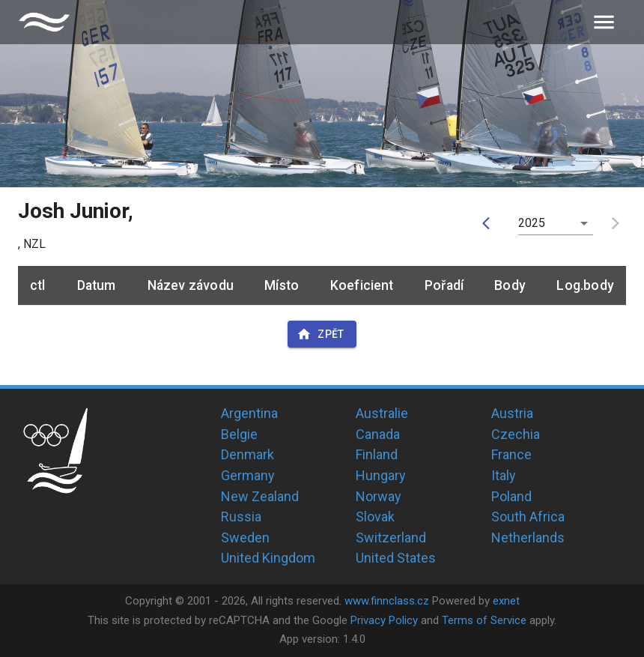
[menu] (604, 22)
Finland (377, 454)
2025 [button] (532, 223)
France (511, 454)
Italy (504, 475)
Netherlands (528, 538)
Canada (378, 434)
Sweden (245, 538)
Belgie (239, 434)
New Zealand (260, 496)
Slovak (375, 517)
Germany (248, 475)
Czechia (516, 434)
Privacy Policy (384, 620)
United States (396, 558)
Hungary (381, 475)
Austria (512, 413)
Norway (379, 496)
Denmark (247, 454)
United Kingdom (268, 558)
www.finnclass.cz (387, 601)
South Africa (528, 517)
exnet (506, 601)
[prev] (490, 223)
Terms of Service (484, 620)
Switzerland (391, 538)
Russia (241, 517)
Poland (511, 496)
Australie (382, 413)
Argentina (249, 413)
